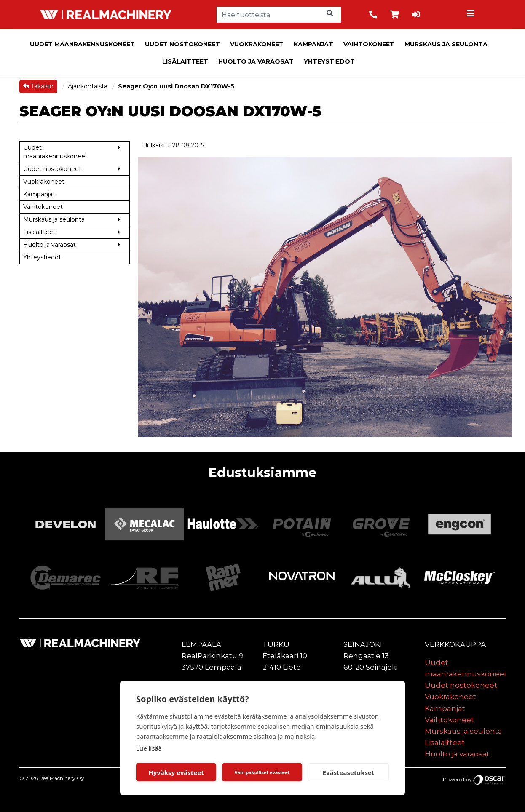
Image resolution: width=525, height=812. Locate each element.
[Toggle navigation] (472, 15)
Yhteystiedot (329, 61)
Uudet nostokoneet (182, 44)
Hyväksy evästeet (176, 772)
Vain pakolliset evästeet (262, 772)
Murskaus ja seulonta (446, 44)
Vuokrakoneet (257, 44)
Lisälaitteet (185, 61)
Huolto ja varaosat (256, 61)
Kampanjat (313, 44)
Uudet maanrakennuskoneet (82, 44)
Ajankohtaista (88, 86)
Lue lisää (149, 748)
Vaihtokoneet (369, 44)
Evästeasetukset (349, 772)
